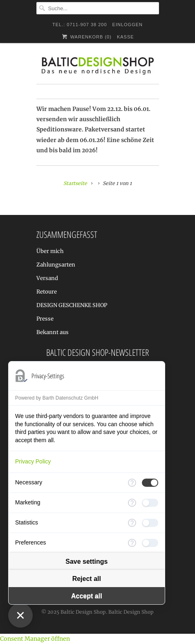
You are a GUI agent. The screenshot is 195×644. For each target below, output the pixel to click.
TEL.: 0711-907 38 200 (80, 25)
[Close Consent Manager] (20, 615)
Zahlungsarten (56, 265)
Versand (47, 278)
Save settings (86, 562)
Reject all (87, 579)
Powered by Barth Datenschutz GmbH (57, 398)
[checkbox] (150, 483)
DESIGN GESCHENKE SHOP (72, 305)
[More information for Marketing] (132, 503)
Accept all (87, 596)
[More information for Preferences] (132, 543)
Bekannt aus (53, 332)
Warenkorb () (86, 37)
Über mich (50, 251)
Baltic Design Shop (83, 612)
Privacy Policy (33, 461)
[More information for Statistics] (132, 523)
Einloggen (128, 25)
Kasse (126, 37)
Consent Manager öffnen (35, 639)
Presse (45, 319)
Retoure (47, 292)
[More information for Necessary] (132, 483)
